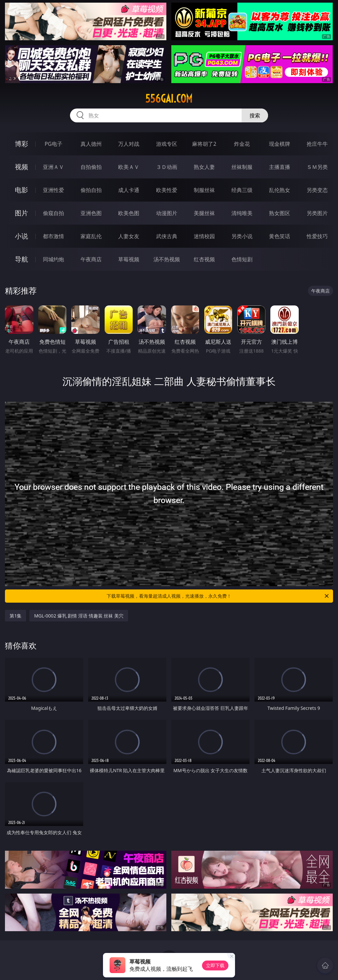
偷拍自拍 (91, 190)
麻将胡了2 (204, 144)
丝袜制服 (242, 167)
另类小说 (242, 236)
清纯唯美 (242, 213)
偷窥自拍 (53, 213)
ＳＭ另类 (317, 167)
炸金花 (242, 144)
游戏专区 (167, 144)
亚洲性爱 (53, 190)
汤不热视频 (167, 259)
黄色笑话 (280, 236)
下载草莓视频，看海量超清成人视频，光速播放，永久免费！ (218, 596)
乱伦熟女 (280, 190)
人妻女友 (129, 236)
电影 (21, 190)
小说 (21, 236)
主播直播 (280, 167)
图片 (21, 213)
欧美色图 (129, 213)
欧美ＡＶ (129, 167)
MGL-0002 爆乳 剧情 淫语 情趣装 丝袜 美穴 (79, 616)
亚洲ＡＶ (53, 167)
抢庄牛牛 (317, 144)
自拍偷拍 (91, 167)
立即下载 (215, 965)
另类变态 (317, 190)
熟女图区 (280, 213)
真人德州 (91, 144)
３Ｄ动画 (167, 167)
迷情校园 (204, 236)
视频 (21, 167)
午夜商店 (91, 259)
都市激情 (53, 236)
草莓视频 (129, 259)
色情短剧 (242, 259)
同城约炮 (53, 259)
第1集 (16, 616)
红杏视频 (204, 259)
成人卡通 (129, 190)
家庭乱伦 (91, 236)
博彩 (21, 144)
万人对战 (129, 144)
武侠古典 (167, 236)
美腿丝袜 (204, 213)
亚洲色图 (91, 213)
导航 (21, 259)
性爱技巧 (317, 236)
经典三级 (242, 190)
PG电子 (53, 144)
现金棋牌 (280, 144)
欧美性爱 (167, 190)
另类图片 (317, 213)
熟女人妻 (204, 167)
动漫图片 (167, 213)
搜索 (255, 115)
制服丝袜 (204, 190)
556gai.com (169, 99)
